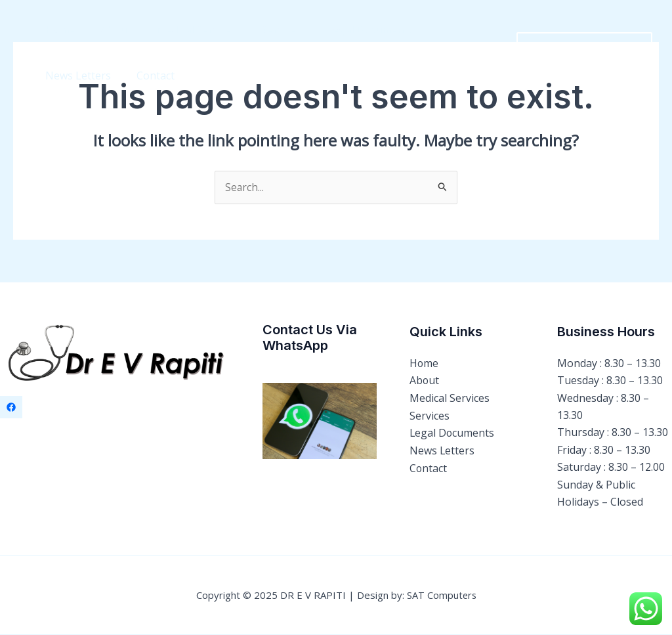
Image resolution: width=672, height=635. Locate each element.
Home (58, 30)
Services (266, 30)
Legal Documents (350, 30)
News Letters (447, 30)
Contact (62, 76)
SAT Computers (442, 596)
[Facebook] (11, 407)
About (109, 30)
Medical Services (185, 30)
